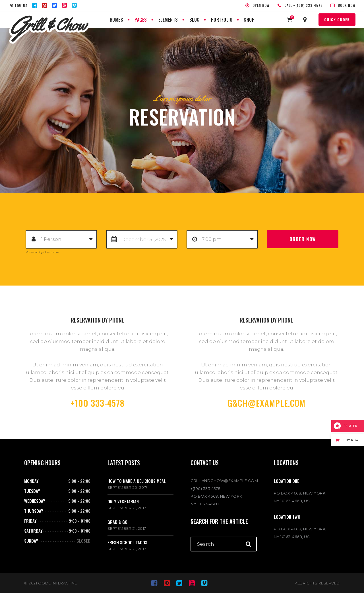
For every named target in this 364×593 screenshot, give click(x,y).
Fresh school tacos (127, 542)
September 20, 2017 (128, 487)
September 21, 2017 (127, 508)
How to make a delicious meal (137, 481)
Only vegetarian (123, 501)
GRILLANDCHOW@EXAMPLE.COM (224, 481)
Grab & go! (118, 522)
